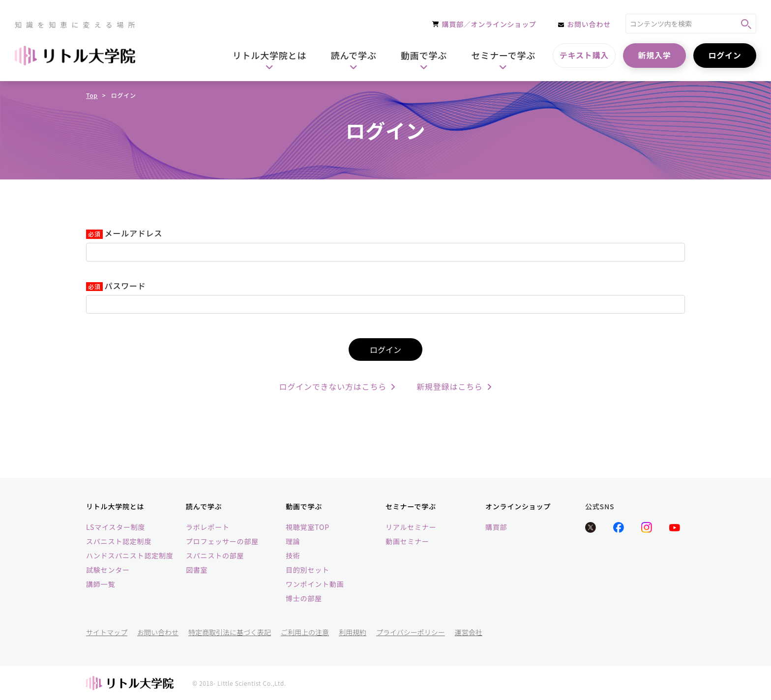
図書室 (197, 570)
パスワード (125, 286)
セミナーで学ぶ (411, 506)
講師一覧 (101, 584)
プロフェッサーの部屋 (222, 541)
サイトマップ (107, 632)
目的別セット (308, 570)
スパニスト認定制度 (119, 541)
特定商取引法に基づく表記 (230, 632)
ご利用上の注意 (305, 632)
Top (92, 95)
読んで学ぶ (204, 506)
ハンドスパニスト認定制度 (130, 555)
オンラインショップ (518, 506)
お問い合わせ (158, 632)
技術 (293, 555)
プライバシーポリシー (411, 632)
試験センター (108, 570)
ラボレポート (208, 527)
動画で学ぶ (304, 506)
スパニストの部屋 (215, 555)
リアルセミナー (411, 527)
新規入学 (654, 55)
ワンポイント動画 (315, 584)
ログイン (725, 55)
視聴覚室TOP (308, 527)
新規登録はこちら (454, 386)
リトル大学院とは (115, 506)
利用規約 (353, 632)
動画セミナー (407, 541)
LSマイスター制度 (116, 527)
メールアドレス (134, 233)
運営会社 (469, 632)
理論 (293, 541)
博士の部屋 (304, 598)
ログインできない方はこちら (338, 386)
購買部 (496, 527)
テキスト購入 (584, 55)
